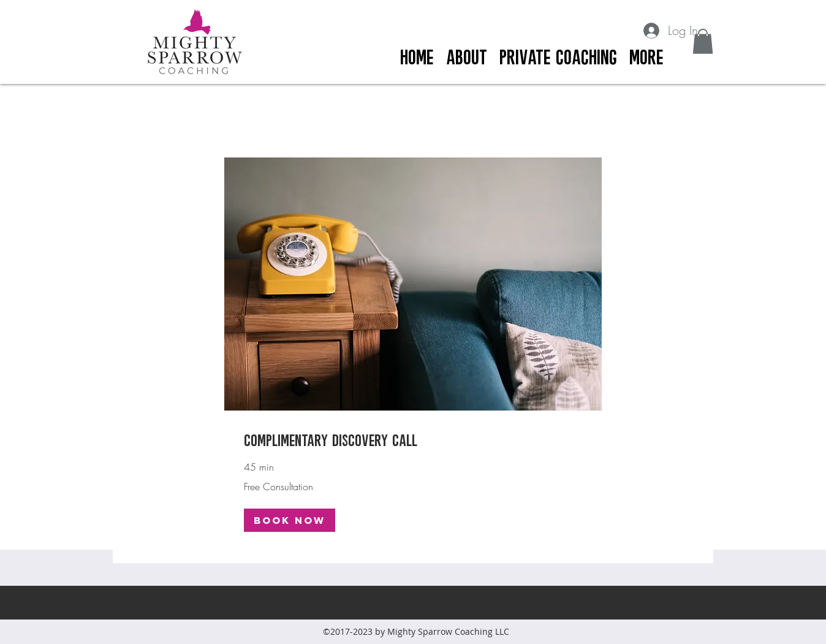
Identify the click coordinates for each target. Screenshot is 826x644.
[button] (703, 41)
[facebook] (695, 68)
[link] (413, 439)
